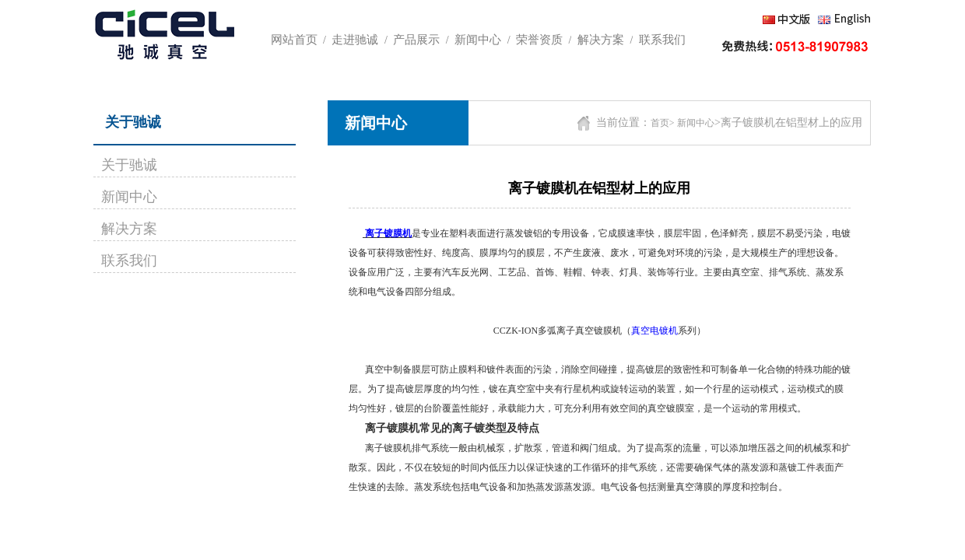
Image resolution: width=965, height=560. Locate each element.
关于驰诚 (129, 165)
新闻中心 (129, 197)
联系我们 (129, 261)
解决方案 (129, 229)
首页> (663, 123)
